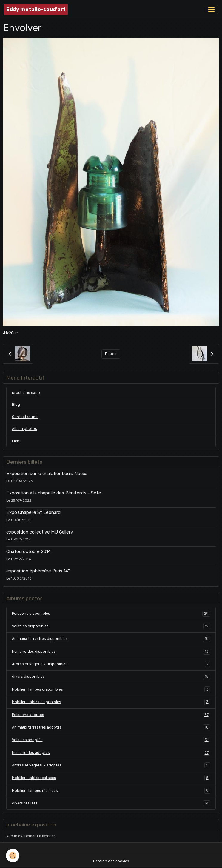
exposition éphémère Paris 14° (38, 571)
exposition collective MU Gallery (40, 532)
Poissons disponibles (111, 614)
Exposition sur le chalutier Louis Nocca (47, 474)
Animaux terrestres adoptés (111, 727)
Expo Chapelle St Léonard (33, 512)
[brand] (36, 9)
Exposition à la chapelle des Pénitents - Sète (54, 493)
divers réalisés (111, 803)
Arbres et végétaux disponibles (111, 664)
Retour (111, 354)
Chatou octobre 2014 (28, 551)
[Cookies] (13, 856)
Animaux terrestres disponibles (111, 639)
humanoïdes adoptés (111, 753)
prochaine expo (26, 393)
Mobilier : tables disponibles (111, 702)
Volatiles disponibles (111, 626)
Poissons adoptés (111, 715)
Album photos (24, 429)
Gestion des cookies (111, 861)
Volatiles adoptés (111, 740)
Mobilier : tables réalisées (111, 778)
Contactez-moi (25, 417)
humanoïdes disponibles (111, 652)
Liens (17, 441)
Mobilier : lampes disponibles (111, 689)
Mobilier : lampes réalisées (111, 791)
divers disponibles (111, 677)
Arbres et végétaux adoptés (111, 765)
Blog (16, 405)
